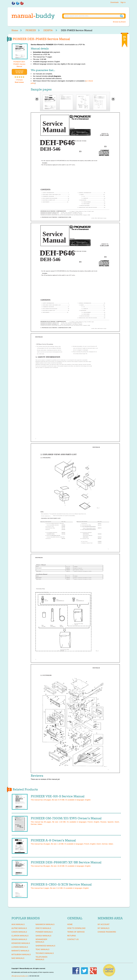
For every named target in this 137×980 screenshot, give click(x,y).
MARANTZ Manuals (20, 951)
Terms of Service (76, 932)
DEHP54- (48, 30)
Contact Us (73, 939)
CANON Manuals (19, 932)
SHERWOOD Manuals (45, 946)
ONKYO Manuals (43, 928)
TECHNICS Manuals (45, 953)
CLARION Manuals (20, 936)
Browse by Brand (119, 22)
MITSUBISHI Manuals (21, 954)
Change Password (107, 932)
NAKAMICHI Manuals (45, 924)
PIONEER (31, 30)
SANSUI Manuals (43, 936)
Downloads (114, 2)
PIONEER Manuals (44, 932)
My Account (104, 924)
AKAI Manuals (18, 924)
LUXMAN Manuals (20, 947)
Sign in (123, 2)
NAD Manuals (18, 958)
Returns (72, 936)
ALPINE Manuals (19, 928)
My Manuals (104, 928)
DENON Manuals (19, 939)
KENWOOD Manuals (21, 943)
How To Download (76, 928)
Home (15, 30)
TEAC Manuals (43, 949)
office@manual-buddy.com (20, 976)
